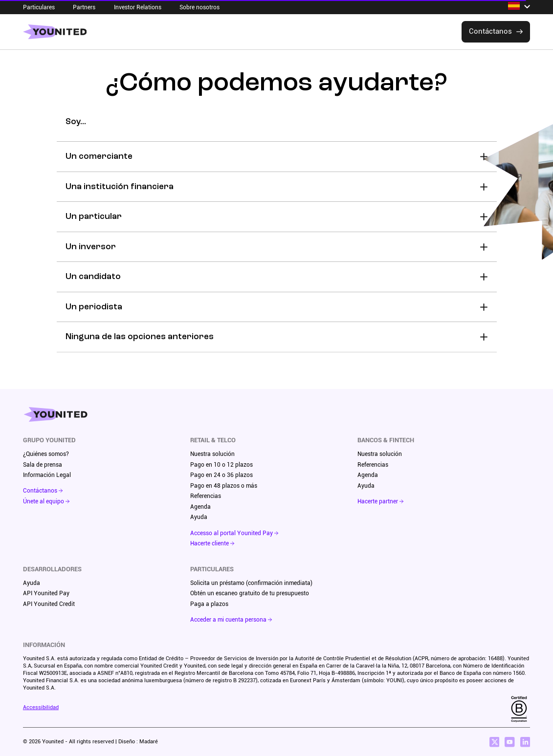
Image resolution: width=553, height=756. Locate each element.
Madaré (149, 742)
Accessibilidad (41, 707)
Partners (84, 7)
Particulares (39, 7)
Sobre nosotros (199, 7)
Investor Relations (138, 7)
